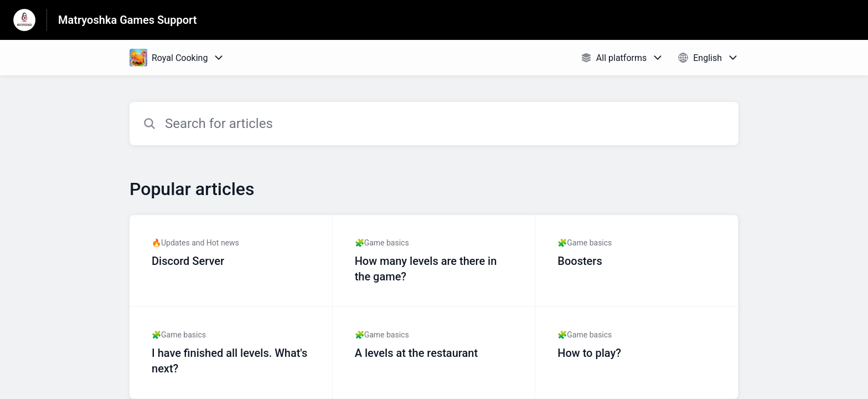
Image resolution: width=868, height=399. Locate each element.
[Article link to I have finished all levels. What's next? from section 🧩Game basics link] (231, 353)
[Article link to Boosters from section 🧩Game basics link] (637, 261)
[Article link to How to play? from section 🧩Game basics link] (637, 353)
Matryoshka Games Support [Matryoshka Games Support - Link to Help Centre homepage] (128, 20)
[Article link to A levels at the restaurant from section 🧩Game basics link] (434, 353)
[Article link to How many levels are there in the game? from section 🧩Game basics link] (434, 261)
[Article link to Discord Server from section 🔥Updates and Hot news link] (231, 261)
